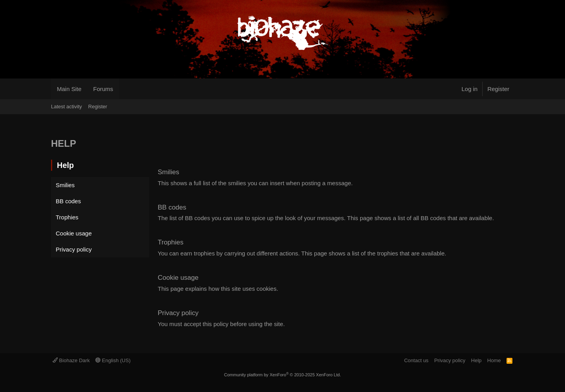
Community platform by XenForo (282, 375)
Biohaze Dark (71, 360)
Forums (103, 89)
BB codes (68, 201)
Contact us (416, 360)
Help (477, 360)
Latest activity (67, 107)
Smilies (65, 185)
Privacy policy (74, 249)
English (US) (113, 360)
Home (494, 360)
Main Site (69, 89)
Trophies (67, 217)
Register (98, 107)
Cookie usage (74, 233)
